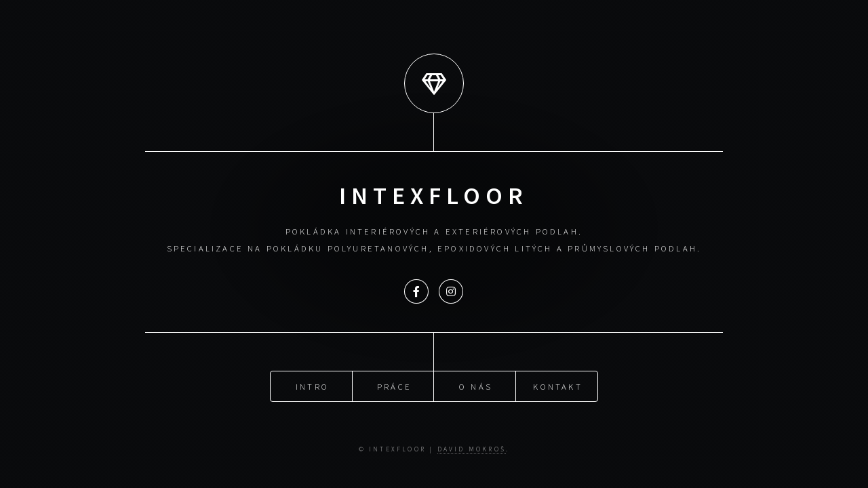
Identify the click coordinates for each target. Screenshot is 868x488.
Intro (312, 386)
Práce (394, 386)
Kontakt (557, 386)
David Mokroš (472, 449)
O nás (476, 386)
